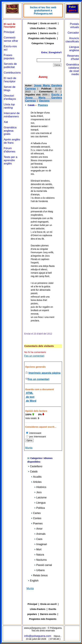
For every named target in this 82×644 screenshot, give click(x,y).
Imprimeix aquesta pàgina (44, 373)
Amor (38, 529)
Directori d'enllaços (10, 97)
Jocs (38, 492)
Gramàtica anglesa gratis (10, 131)
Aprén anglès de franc (12, 141)
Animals (40, 534)
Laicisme (40, 498)
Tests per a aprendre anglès (10, 160)
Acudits (36, 477)
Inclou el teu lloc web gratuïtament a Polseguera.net (43, 10)
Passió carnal (43, 565)
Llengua (40, 503)
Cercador (73, 33)
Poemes (43, 105)
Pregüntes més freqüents (42, 38)
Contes (36, 518)
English (33, 581)
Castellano (35, 466)
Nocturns (41, 560)
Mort (38, 549)
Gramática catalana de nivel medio (73, 69)
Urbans (40, 570)
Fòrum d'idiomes (10, 150)
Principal (9, 32)
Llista (9, 106)
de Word (31, 401)
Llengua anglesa (74, 49)
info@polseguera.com (38, 636)
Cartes (36, 513)
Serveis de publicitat (10, 65)
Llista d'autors (38, 28)
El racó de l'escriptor (10, 80)
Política (40, 508)
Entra (44, 52)
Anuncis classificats (72, 40)
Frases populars (9, 57)
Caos (38, 539)
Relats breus (39, 575)
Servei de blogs (10, 89)
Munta (29, 448)
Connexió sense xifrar (11, 39)
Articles (36, 482)
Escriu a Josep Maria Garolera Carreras (44, 98)
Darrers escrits (48, 33)
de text (30, 397)
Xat (6, 122)
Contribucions (12, 73)
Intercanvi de (12, 115)
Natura (39, 555)
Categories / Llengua (43, 43)
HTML (29, 393)
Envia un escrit (48, 23)
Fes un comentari (34, 356)
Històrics (40, 487)
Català (31, 105)
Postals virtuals (74, 26)
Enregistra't (55, 52)
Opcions (44, 101)
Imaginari (41, 544)
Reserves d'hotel (73, 57)
